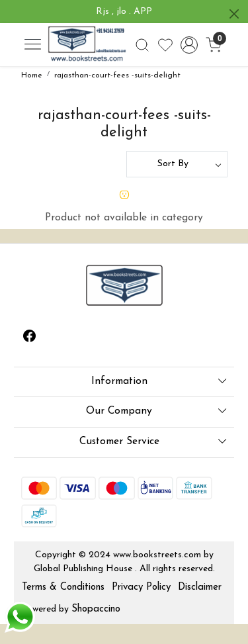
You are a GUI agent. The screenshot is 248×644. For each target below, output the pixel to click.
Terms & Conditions (63, 587)
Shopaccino (96, 609)
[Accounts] (189, 45)
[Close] (234, 14)
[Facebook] (30, 339)
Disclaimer (200, 587)
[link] (142, 45)
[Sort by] (177, 164)
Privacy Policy (141, 587)
